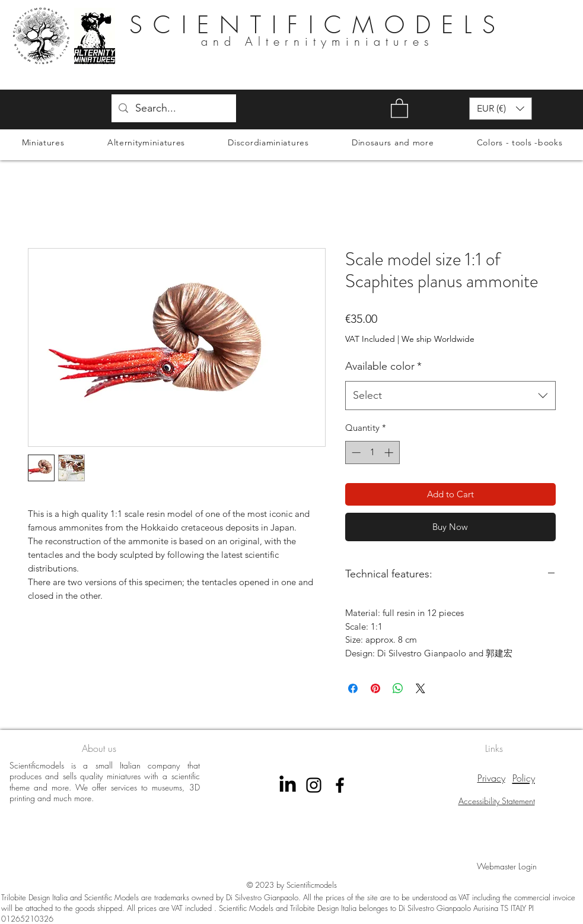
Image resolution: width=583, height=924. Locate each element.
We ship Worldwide (438, 339)
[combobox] (450, 396)
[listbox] (501, 109)
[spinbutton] (372, 453)
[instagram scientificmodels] (314, 785)
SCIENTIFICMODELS (318, 25)
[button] (399, 108)
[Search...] (173, 109)
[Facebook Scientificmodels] (340, 785)
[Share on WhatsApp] (398, 688)
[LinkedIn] (288, 785)
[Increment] (390, 453)
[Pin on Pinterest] (375, 688)
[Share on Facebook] (353, 688)
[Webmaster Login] (507, 866)
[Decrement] (355, 453)
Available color (383, 366)
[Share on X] (420, 688)
